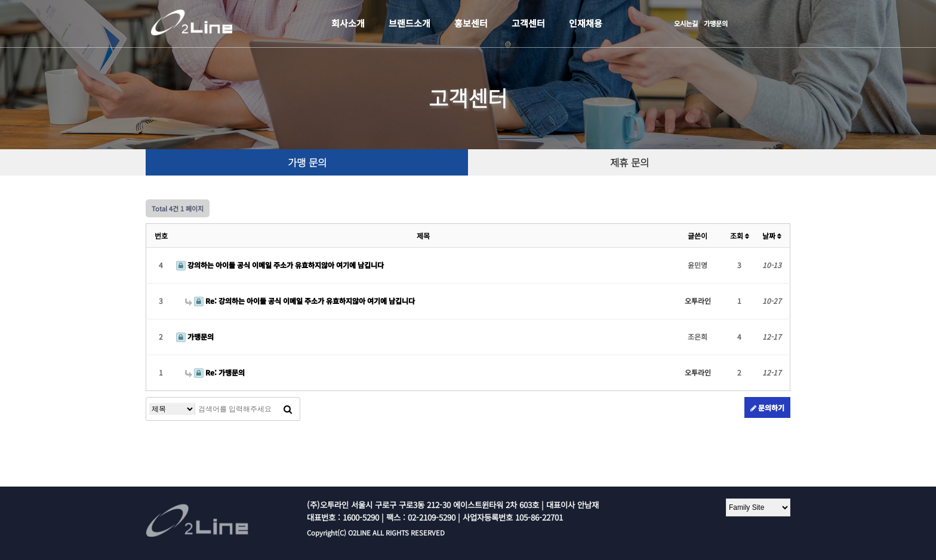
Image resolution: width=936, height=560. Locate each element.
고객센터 (528, 23)
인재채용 (586, 23)
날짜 (772, 236)
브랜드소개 (410, 23)
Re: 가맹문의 (215, 372)
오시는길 (686, 23)
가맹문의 (716, 23)
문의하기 (767, 407)
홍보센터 (471, 23)
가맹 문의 (307, 162)
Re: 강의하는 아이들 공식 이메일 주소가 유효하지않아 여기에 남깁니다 (300, 301)
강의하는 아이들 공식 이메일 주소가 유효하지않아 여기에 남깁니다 (280, 265)
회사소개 (348, 23)
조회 (740, 236)
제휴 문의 (629, 162)
